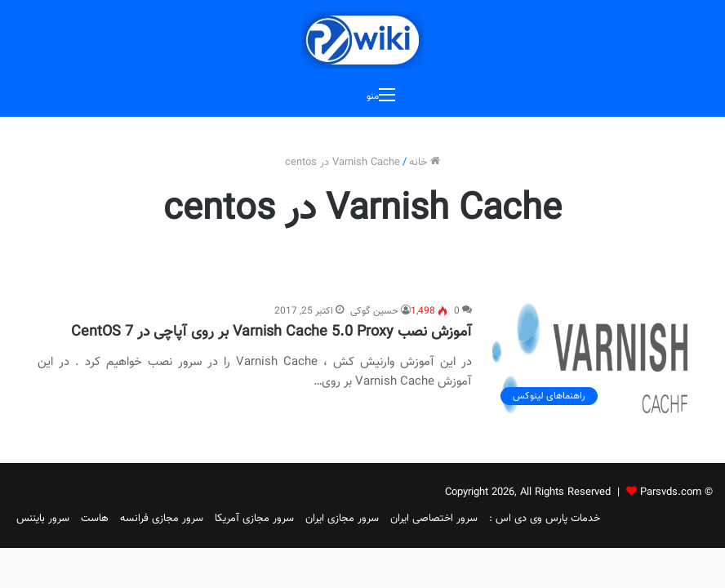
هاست (95, 519)
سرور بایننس (43, 519)
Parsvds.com (671, 492)
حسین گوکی (374, 311)
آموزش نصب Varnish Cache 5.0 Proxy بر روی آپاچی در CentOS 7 (271, 332)
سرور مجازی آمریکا (254, 519)
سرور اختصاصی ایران (434, 519)
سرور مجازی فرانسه (162, 519)
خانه (425, 163)
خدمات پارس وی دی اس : (545, 519)
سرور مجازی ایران (342, 519)
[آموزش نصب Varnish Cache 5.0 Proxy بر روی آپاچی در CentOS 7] (590, 358)
